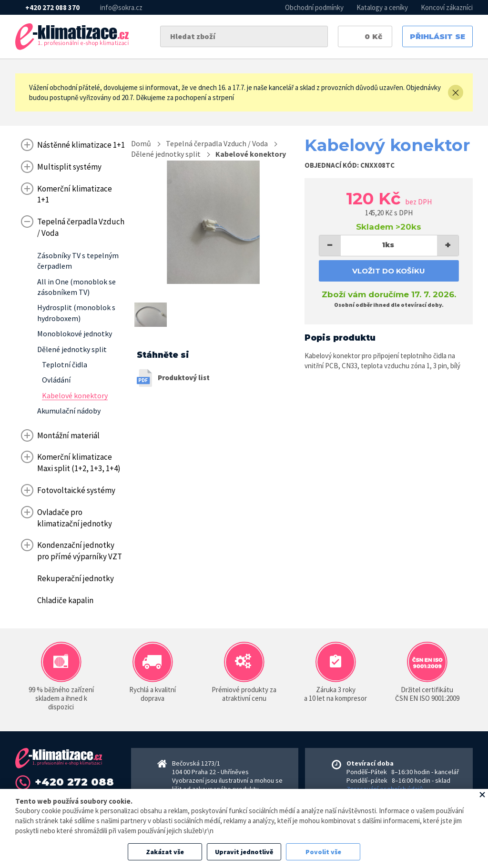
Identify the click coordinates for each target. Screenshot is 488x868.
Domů (141, 143)
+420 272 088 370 (52, 7)
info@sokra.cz (121, 7)
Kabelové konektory (251, 154)
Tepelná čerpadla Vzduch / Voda (217, 143)
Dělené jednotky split (166, 154)
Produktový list (184, 378)
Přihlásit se (437, 36)
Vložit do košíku (389, 271)
